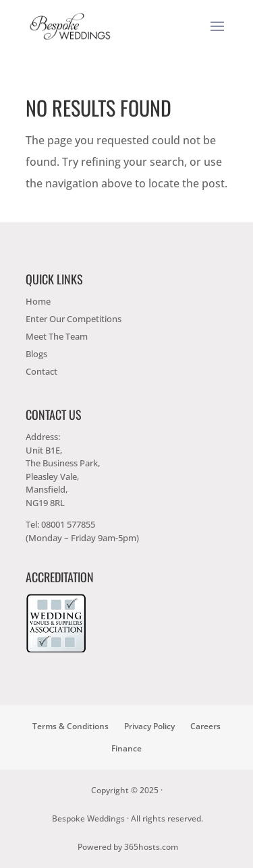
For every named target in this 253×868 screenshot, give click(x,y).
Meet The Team (57, 336)
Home (38, 301)
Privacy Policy (149, 726)
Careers (205, 726)
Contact (41, 371)
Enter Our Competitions (74, 319)
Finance (126, 748)
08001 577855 (68, 524)
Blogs (36, 354)
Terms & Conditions (71, 726)
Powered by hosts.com (128, 847)
